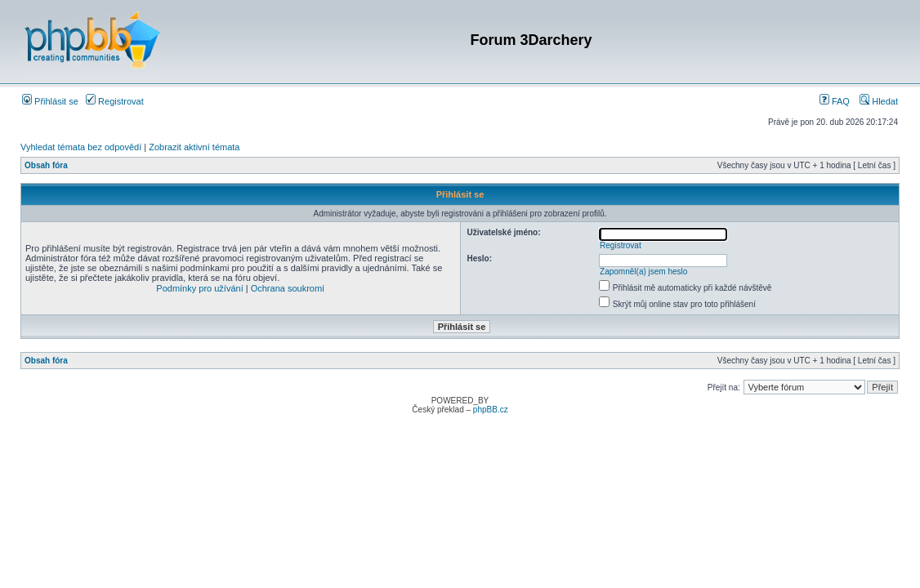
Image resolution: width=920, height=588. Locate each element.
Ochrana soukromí (288, 288)
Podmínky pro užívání (199, 288)
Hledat (879, 101)
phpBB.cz (491, 410)
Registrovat (115, 101)
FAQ (835, 101)
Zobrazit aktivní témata (194, 147)
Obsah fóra (46, 165)
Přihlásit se (50, 101)
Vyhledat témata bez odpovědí (81, 147)
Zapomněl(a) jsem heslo (643, 272)
